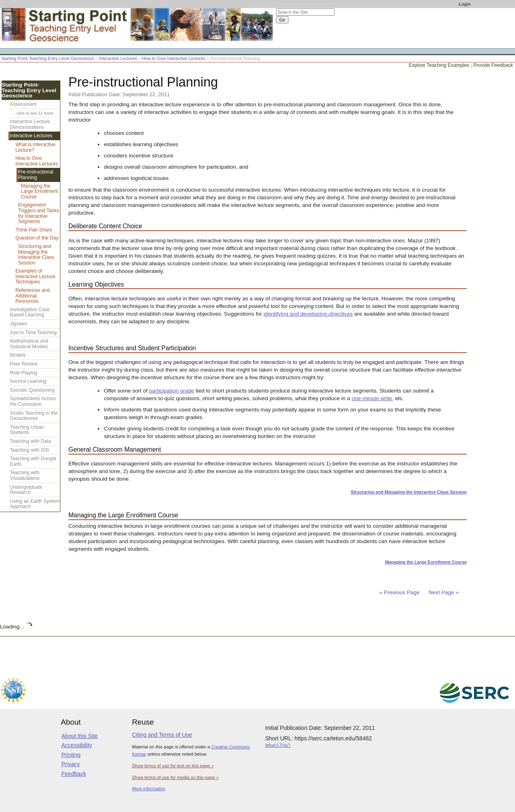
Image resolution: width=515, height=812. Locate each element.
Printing (71, 755)
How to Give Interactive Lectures (174, 58)
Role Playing (24, 373)
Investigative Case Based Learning (30, 312)
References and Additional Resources (32, 296)
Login (465, 4)
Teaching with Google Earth (33, 461)
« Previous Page (400, 592)
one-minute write (372, 398)
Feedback (74, 774)
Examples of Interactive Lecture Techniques (35, 276)
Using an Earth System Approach (35, 504)
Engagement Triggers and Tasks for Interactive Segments (39, 213)
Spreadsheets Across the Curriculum (33, 401)
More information (149, 789)
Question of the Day (37, 238)
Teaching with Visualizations (25, 475)
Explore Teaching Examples (439, 65)
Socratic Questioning (33, 390)
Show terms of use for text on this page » (173, 766)
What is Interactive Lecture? (35, 147)
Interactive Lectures (118, 58)
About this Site (80, 736)
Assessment (23, 104)
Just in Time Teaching (33, 333)
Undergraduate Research (26, 490)
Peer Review (24, 364)
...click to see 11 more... (35, 113)
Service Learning (28, 381)
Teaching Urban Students (27, 430)
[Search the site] (305, 12)
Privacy (71, 764)
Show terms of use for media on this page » (175, 777)
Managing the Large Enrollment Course (426, 562)
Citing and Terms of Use (162, 735)
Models (18, 355)
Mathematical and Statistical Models (29, 344)
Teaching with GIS (30, 450)
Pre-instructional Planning (36, 175)
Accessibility (77, 745)
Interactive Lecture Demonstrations (30, 124)
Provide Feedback (493, 65)
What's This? (278, 745)
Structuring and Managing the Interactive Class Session (409, 492)
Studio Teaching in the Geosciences (34, 416)
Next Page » (443, 592)
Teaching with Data (31, 441)
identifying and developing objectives (308, 314)
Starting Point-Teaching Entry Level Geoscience (47, 58)
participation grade (172, 391)
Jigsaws (19, 324)
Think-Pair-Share (34, 230)
